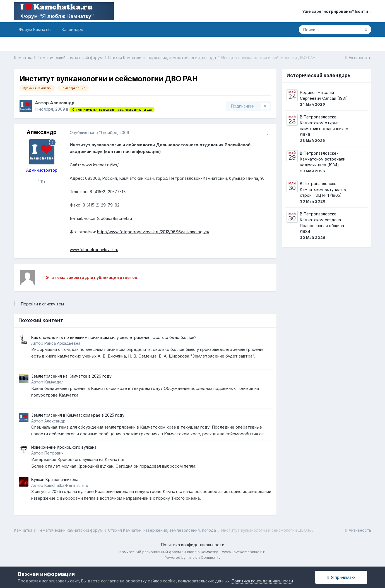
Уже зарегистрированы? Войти (337, 11)
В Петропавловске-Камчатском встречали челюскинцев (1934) (323, 159)
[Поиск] (329, 30)
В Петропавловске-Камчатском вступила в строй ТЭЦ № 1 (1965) (323, 189)
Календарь (72, 29)
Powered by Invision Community (192, 557)
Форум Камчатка (35, 29)
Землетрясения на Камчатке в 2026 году (71, 376)
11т (42, 182)
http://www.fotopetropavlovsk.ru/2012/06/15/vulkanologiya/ (153, 232)
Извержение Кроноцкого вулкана (64, 447)
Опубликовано (99, 133)
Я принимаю (341, 577)
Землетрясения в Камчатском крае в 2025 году (78, 415)
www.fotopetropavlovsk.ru (94, 250)
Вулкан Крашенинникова (55, 479)
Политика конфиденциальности (192, 545)
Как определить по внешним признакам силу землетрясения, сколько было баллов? (114, 337)
